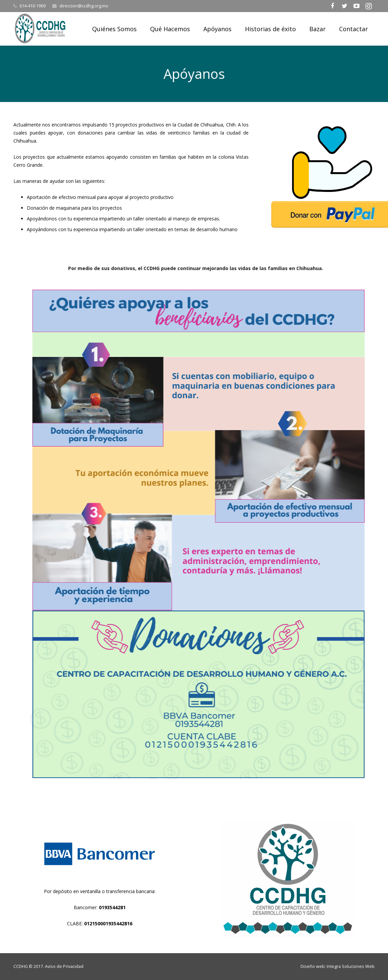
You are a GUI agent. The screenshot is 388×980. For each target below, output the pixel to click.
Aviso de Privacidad (64, 966)
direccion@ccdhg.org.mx (84, 6)
